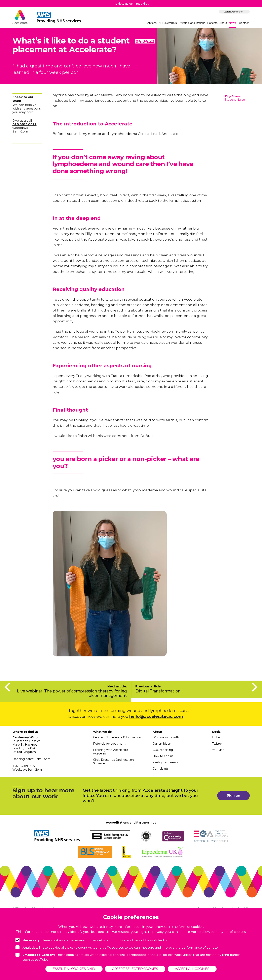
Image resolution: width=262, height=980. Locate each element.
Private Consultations (192, 23)
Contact (244, 23)
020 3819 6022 (25, 766)
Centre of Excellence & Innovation (117, 737)
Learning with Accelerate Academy (111, 752)
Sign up (233, 795)
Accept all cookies (192, 969)
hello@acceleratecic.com (156, 716)
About (223, 23)
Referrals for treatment (109, 744)
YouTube (218, 750)
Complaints (161, 769)
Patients (212, 23)
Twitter (217, 744)
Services (151, 23)
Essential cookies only (74, 969)
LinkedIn (218, 737)
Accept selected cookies (135, 969)
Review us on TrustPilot (131, 4)
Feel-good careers (165, 762)
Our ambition (162, 744)
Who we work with (166, 737)
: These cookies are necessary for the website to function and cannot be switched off (92, 940)
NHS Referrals (168, 23)
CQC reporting (163, 750)
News (232, 23)
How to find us (163, 756)
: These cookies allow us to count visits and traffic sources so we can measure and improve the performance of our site (117, 947)
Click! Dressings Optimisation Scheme (113, 762)
